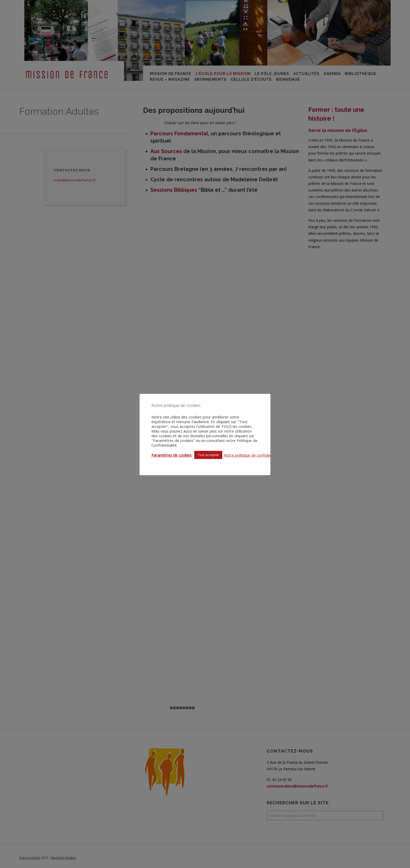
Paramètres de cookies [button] (172, 455)
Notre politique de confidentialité (253, 455)
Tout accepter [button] (208, 455)
